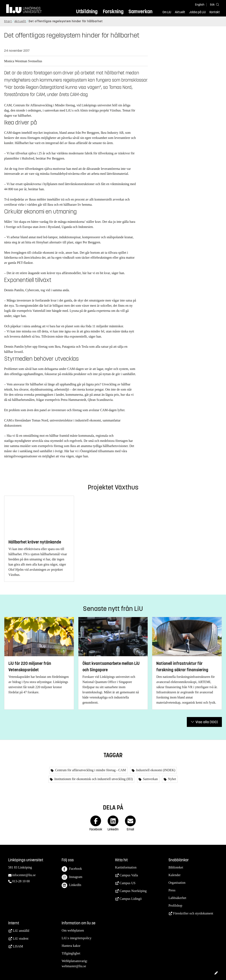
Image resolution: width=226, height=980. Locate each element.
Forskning (113, 11)
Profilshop (175, 905)
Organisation (177, 883)
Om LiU (167, 12)
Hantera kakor (71, 946)
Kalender (175, 875)
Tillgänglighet (71, 953)
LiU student (21, 938)
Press (172, 890)
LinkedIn (71, 885)
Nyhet (172, 779)
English (200, 5)
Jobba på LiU (197, 12)
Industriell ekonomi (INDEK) (155, 770)
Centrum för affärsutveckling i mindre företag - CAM (90, 770)
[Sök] (214, 4)
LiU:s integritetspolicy (77, 938)
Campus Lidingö (131, 899)
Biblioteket (176, 867)
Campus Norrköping (133, 891)
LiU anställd (21, 931)
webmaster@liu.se (74, 966)
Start (8, 21)
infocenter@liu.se (24, 875)
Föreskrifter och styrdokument (193, 913)
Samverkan (140, 11)
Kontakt (215, 12)
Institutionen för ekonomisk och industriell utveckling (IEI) (93, 779)
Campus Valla (129, 875)
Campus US (128, 883)
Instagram (72, 877)
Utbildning (87, 11)
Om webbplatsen (73, 930)
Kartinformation (126, 867)
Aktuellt (180, 12)
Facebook (72, 869)
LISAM (18, 946)
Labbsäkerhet (177, 898)
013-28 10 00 (21, 881)
